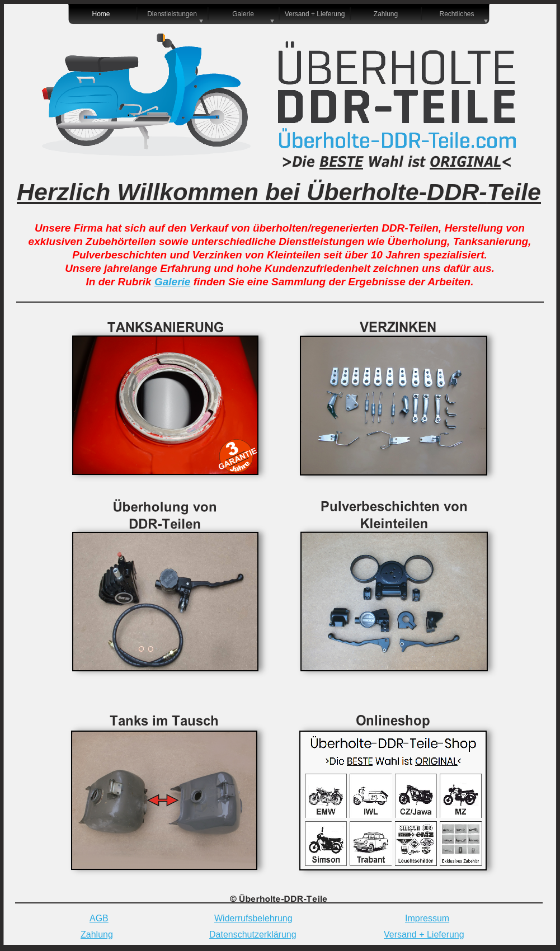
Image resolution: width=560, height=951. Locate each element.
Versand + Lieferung (424, 934)
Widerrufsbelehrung (253, 918)
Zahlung (97, 934)
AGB (99, 918)
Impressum (427, 918)
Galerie (172, 282)
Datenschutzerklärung (253, 934)
